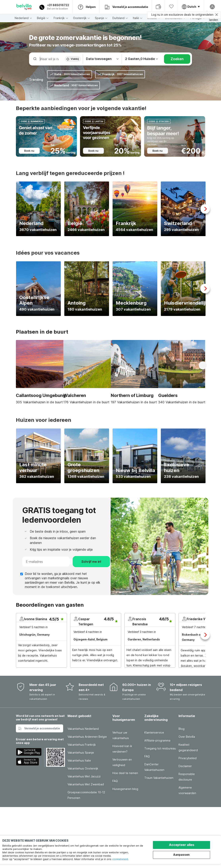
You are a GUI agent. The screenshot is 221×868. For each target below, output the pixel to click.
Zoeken (177, 59)
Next (205, 209)
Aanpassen (181, 855)
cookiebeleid (120, 859)
